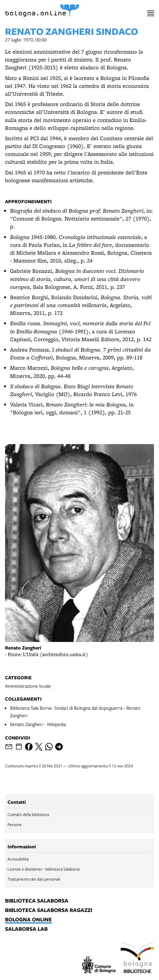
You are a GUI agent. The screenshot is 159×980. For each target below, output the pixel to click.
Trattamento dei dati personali (34, 879)
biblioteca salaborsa (37, 901)
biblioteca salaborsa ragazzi (49, 910)
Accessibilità (18, 859)
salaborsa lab (26, 929)
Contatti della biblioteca (28, 814)
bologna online (28, 920)
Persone (15, 824)
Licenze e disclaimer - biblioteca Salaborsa (44, 869)
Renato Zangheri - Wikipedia (38, 724)
